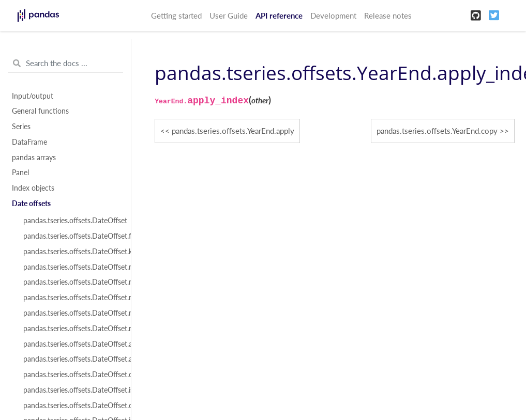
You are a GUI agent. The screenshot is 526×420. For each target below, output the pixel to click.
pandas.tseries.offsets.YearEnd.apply (233, 131)
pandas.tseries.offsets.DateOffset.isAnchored (71, 390)
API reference (279, 15)
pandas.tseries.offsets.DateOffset (71, 221)
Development (333, 15)
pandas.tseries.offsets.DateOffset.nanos (71, 282)
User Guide (229, 15)
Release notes (388, 15)
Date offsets (31, 204)
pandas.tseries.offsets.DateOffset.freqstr (71, 236)
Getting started (176, 15)
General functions (40, 111)
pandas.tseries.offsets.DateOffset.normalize (71, 298)
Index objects (33, 188)
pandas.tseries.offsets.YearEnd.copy (437, 131)
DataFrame (29, 142)
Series (21, 127)
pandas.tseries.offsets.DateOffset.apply (71, 344)
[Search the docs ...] (65, 64)
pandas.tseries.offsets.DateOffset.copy (71, 375)
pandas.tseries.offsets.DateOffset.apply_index (71, 359)
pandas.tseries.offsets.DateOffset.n (71, 329)
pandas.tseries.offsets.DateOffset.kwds (71, 252)
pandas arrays (34, 158)
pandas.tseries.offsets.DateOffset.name (71, 267)
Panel (20, 173)
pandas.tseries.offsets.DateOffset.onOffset (71, 406)
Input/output (33, 96)
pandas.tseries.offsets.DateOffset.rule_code (71, 313)
